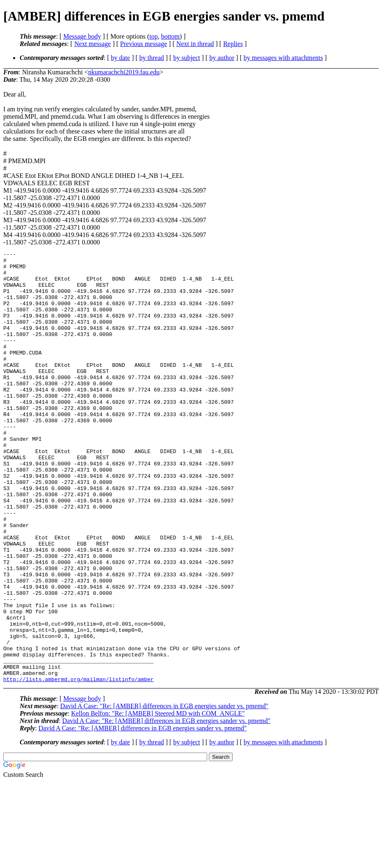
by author (222, 58)
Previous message (144, 44)
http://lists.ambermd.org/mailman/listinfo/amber (79, 765)
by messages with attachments (283, 58)
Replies (233, 44)
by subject (186, 58)
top (153, 36)
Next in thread (195, 44)
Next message (93, 44)
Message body (82, 36)
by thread (152, 58)
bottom (170, 36)
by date (120, 58)
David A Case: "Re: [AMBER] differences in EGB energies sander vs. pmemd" (164, 792)
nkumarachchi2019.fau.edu (124, 72)
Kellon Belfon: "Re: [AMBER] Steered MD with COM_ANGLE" (158, 800)
